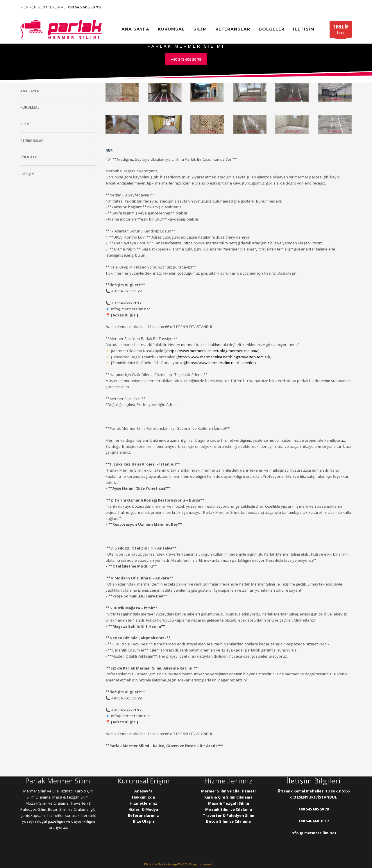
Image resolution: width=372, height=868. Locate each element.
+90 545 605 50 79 (84, 7)
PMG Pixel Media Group (160, 864)
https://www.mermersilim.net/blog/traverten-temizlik (224, 357)
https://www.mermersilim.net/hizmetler (220, 363)
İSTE (341, 31)
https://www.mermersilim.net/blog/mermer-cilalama (213, 351)
